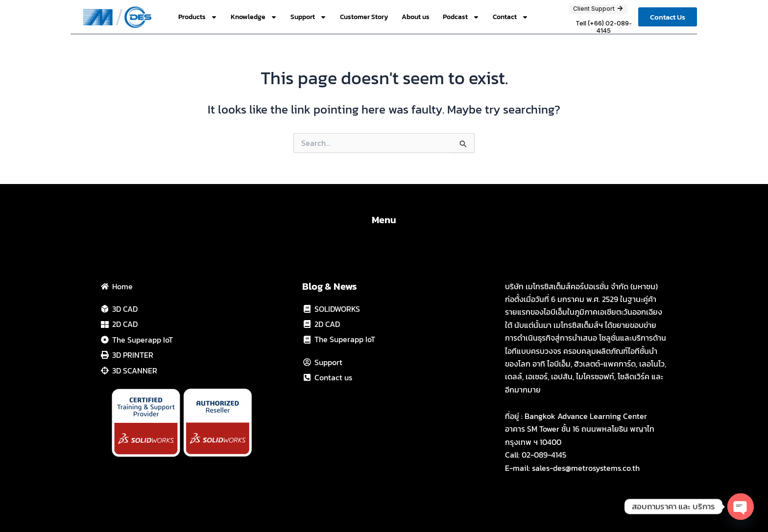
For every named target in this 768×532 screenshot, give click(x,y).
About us (416, 17)
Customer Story (364, 17)
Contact (511, 17)
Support (309, 17)
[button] (668, 17)
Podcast (461, 17)
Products (198, 17)
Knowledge (254, 17)
